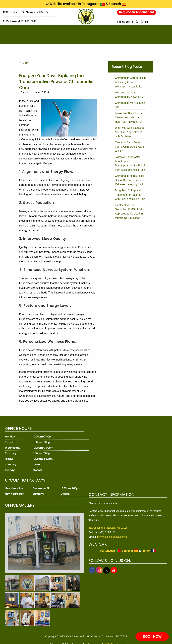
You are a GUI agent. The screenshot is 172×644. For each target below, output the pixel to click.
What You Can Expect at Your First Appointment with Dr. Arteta (129, 132)
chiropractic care (32, 144)
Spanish (117, 4)
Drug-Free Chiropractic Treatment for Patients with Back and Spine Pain (130, 195)
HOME (28, 31)
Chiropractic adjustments (34, 180)
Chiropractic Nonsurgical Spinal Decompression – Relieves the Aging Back (129, 180)
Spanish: (130, 551)
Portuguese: (110, 551)
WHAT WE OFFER (72, 31)
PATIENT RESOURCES (56, 40)
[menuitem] (28, 31)
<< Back (24, 63)
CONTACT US (120, 40)
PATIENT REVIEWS (91, 40)
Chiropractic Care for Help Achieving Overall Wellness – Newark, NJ (130, 82)
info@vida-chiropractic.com (112, 537)
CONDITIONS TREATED (131, 31)
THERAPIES (99, 31)
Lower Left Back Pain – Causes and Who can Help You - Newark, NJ (129, 118)
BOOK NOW (152, 637)
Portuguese (93, 4)
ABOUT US (45, 31)
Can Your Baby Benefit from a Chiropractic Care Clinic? (129, 147)
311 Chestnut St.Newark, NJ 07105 (108, 528)
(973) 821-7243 (27, 21)
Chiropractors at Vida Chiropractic (39, 319)
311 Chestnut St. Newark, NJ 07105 (27, 12)
